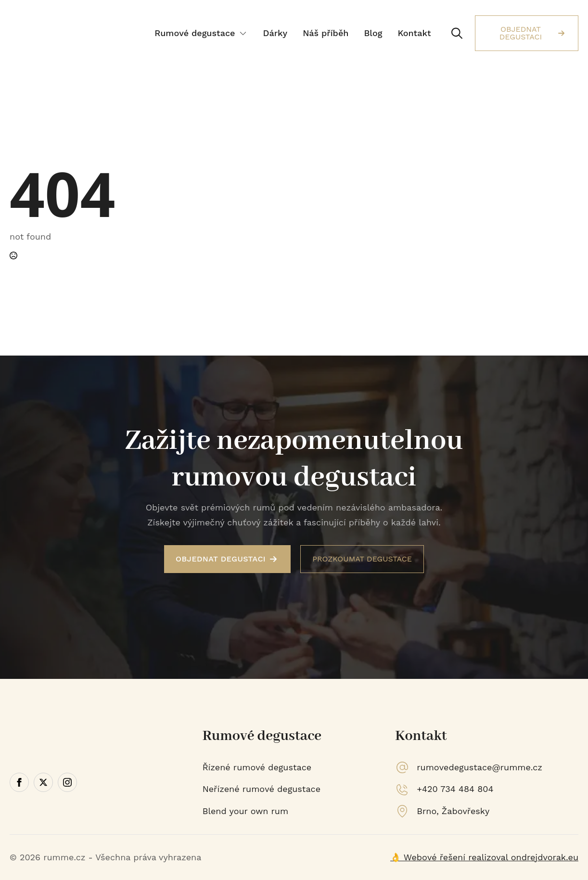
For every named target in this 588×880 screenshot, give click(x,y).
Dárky (275, 33)
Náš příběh (326, 33)
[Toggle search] (457, 33)
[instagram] (67, 782)
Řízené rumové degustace (257, 767)
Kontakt (414, 33)
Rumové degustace (195, 33)
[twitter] (43, 782)
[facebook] (19, 782)
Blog (373, 33)
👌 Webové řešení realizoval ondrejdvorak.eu (484, 857)
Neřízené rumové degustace (262, 789)
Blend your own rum (245, 811)
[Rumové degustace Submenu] (244, 33)
